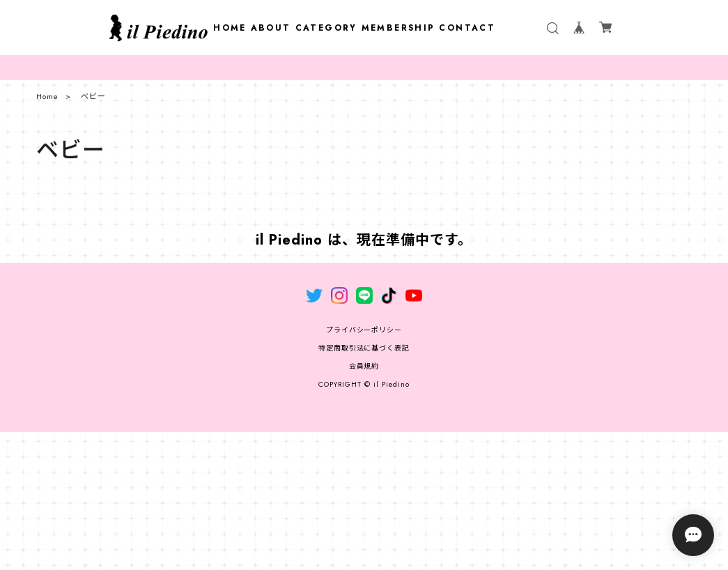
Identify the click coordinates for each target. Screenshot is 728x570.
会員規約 (364, 366)
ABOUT (271, 28)
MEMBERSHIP (398, 28)
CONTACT (467, 28)
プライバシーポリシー (364, 330)
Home (47, 100)
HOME (230, 28)
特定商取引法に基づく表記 (364, 348)
